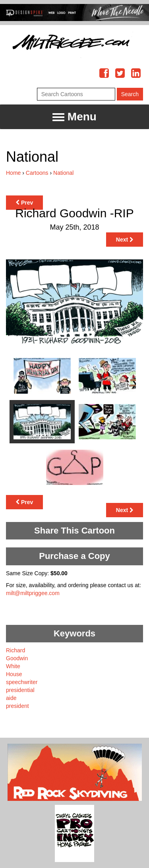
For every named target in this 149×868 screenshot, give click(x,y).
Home (13, 173)
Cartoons (37, 173)
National (63, 173)
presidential (20, 690)
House (14, 674)
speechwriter (22, 682)
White (13, 666)
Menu (74, 117)
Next (125, 240)
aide (11, 698)
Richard (15, 650)
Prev (24, 203)
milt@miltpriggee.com (33, 593)
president (17, 706)
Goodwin (17, 658)
